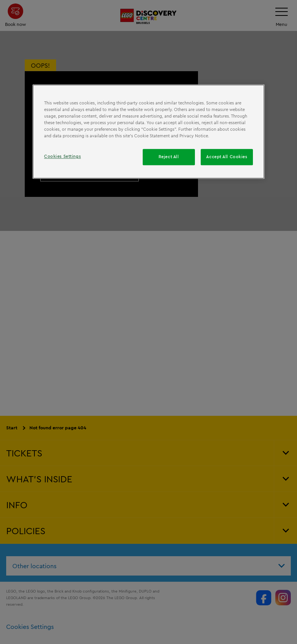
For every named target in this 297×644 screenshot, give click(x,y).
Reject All (169, 157)
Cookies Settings (62, 156)
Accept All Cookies (227, 157)
